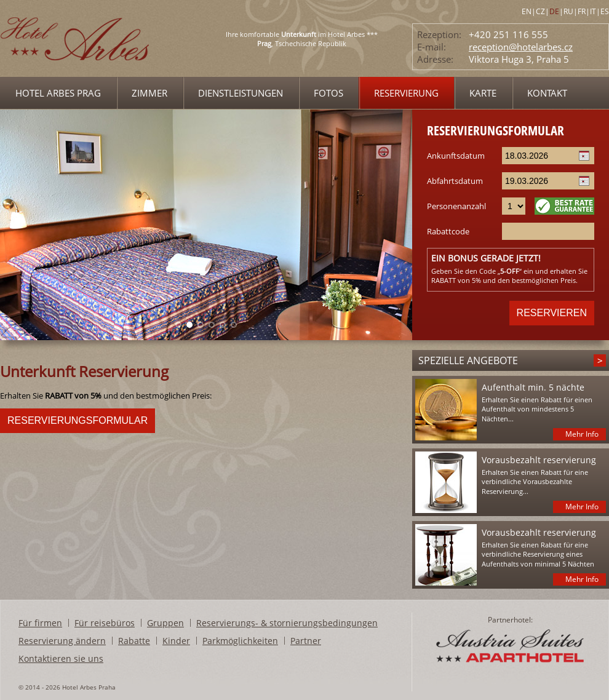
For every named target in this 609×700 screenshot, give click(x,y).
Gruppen (165, 623)
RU (568, 11)
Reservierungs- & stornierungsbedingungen (287, 623)
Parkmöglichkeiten (240, 641)
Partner (306, 641)
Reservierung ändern (62, 641)
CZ (540, 11)
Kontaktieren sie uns (61, 658)
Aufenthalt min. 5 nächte (533, 387)
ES (605, 11)
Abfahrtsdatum (455, 181)
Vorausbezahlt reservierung (539, 460)
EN (527, 11)
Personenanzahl (456, 206)
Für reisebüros (105, 623)
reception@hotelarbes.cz (521, 47)
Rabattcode (448, 231)
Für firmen (40, 623)
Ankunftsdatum (456, 156)
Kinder (176, 641)
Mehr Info (582, 434)
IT (593, 11)
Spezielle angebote (468, 360)
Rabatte (134, 641)
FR (582, 11)
